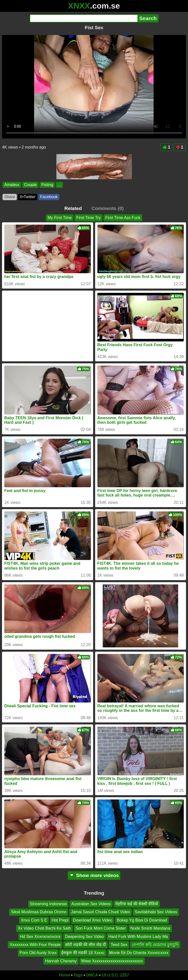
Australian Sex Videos (91, 904)
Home (64, 975)
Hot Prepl (60, 920)
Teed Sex (119, 945)
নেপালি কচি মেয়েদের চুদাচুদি (155, 945)
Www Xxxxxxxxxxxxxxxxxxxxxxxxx (112, 961)
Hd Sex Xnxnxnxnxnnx (40, 937)
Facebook (49, 197)
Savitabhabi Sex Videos (156, 912)
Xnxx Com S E (34, 920)
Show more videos (94, 875)
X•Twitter (28, 197)
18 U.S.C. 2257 (115, 975)
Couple (30, 185)
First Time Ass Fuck (123, 218)
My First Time (60, 218)
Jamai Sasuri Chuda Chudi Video (101, 912)
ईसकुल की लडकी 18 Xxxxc (83, 953)
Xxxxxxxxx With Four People (35, 945)
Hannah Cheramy (61, 961)
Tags (78, 975)
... (59, 185)
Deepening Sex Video (84, 937)
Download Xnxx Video (93, 920)
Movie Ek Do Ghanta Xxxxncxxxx (139, 953)
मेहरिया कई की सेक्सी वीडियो (137, 904)
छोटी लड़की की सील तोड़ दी (86, 945)
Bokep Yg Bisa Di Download (142, 920)
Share (10, 197)
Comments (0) (107, 208)
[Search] (84, 18)
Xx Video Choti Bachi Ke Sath (44, 928)
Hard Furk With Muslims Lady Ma (138, 937)
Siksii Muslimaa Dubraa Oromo (39, 912)
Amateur (12, 185)
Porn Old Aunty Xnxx (38, 953)
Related (73, 208)
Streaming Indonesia (48, 904)
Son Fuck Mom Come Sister (101, 928)
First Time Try (88, 218)
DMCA (92, 975)
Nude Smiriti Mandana (150, 928)
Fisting (47, 185)
